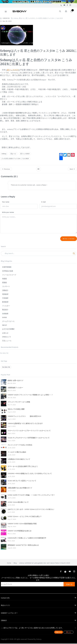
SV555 (4, 318)
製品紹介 (5, 310)
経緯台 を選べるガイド (16, 381)
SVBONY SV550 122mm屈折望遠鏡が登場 (22, 524)
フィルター (6, 306)
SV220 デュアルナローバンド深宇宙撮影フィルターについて (29, 438)
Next (72, 169)
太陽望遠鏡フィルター (15, 388)
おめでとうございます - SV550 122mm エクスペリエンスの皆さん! (31, 510)
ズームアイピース (8, 322)
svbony (4, 154)
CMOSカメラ (7, 337)
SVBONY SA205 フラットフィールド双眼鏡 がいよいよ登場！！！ (30, 395)
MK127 (5, 326)
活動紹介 (5, 291)
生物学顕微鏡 (7, 267)
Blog (15, 563)
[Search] (38, 254)
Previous (6, 169)
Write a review (68, 239)
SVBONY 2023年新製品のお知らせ (20, 531)
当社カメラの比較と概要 (16, 409)
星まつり (13, 154)
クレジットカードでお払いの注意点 (20, 445)
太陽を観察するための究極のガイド (20, 488)
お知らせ (5, 333)
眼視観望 (5, 302)
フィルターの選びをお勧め (17, 452)
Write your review (8, 212)
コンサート (6, 287)
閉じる (68, 632)
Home (9, 563)
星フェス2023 (13, 70)
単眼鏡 (4, 279)
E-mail (44, 202)
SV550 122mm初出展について (18, 503)
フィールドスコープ (9, 275)
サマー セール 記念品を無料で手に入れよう (23, 467)
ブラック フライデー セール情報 (19, 402)
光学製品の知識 (8, 271)
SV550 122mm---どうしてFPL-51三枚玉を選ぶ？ (25, 517)
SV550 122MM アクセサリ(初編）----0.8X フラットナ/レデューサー (31, 495)
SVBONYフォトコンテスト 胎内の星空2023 (24, 417)
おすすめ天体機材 (8, 329)
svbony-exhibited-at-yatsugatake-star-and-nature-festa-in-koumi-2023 (45, 563)
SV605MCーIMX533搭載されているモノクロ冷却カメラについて (30, 474)
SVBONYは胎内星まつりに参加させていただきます (25, 424)
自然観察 (5, 314)
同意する (59, 632)
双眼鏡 (4, 283)
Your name (6, 202)
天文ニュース (7, 341)
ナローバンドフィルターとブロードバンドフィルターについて (29, 431)
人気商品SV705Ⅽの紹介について (19, 460)
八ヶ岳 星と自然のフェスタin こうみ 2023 (15, 158)
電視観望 (5, 295)
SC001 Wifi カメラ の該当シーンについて (22, 481)
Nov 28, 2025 (6, 21)
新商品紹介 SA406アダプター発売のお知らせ (23, 545)
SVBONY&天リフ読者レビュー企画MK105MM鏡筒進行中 (27, 538)
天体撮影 (5, 298)
